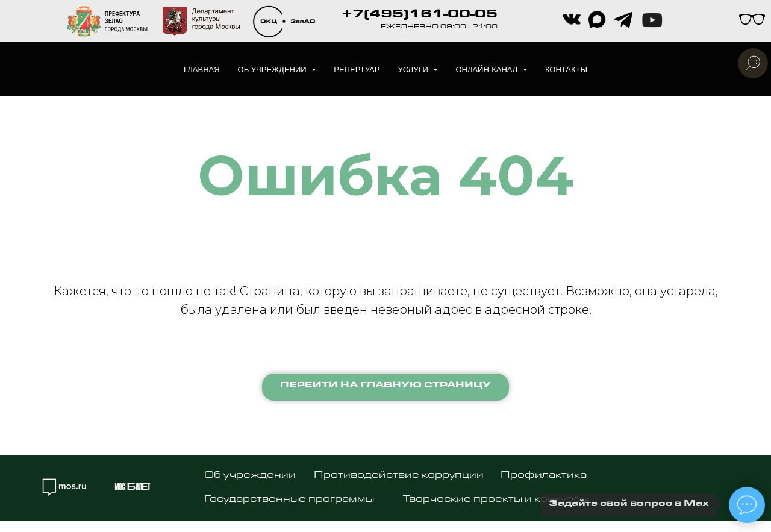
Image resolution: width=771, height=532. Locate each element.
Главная (202, 70)
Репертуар (357, 70)
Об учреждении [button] (273, 70)
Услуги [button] (414, 70)
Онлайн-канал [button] (488, 70)
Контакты (566, 70)
